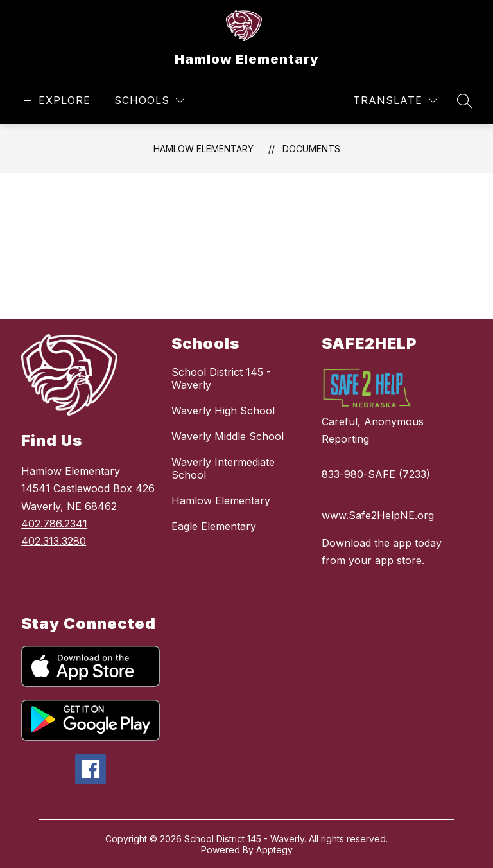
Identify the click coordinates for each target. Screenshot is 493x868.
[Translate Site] (395, 101)
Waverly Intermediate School (223, 468)
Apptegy (274, 850)
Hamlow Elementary (203, 149)
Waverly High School (223, 411)
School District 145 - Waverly (221, 378)
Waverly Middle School (228, 436)
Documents (311, 149)
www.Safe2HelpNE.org (378, 515)
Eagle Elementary (214, 526)
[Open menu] (56, 101)
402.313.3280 (54, 541)
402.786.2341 (54, 524)
